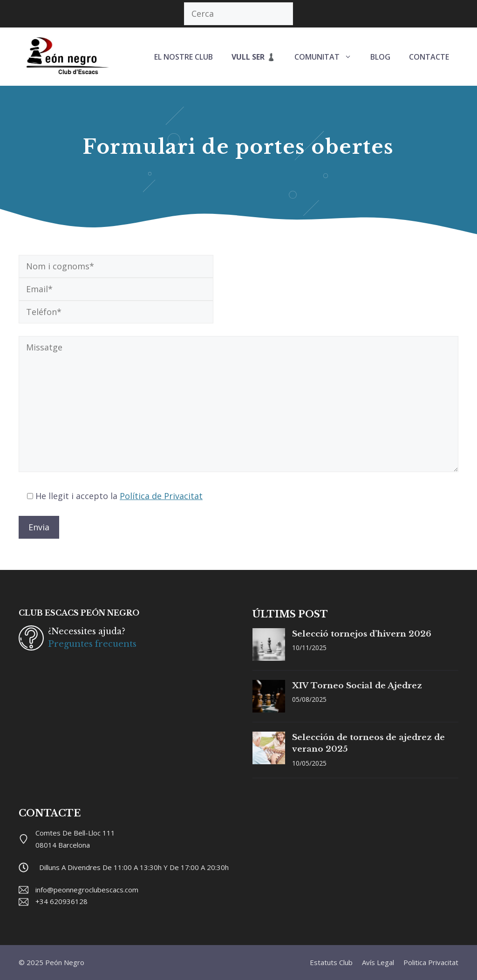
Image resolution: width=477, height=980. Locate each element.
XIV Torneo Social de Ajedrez (357, 686)
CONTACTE (429, 57)
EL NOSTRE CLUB (184, 57)
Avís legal (378, 962)
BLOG (380, 57)
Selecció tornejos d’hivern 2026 (362, 634)
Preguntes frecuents (92, 644)
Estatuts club (331, 962)
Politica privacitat (431, 962)
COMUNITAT (328, 57)
